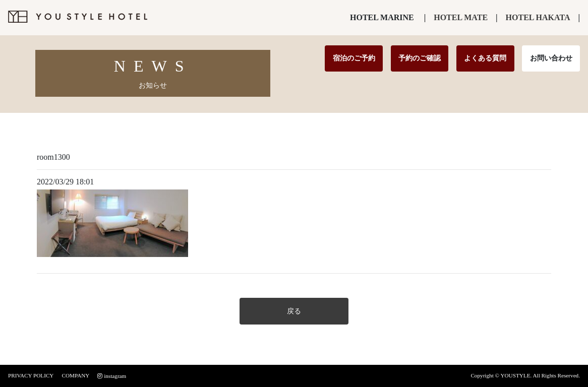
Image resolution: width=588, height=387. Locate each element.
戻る (294, 311)
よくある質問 (485, 58)
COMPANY (75, 375)
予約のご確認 (420, 58)
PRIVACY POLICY (31, 375)
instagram (112, 376)
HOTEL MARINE (382, 17)
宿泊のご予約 (354, 58)
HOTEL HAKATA (538, 17)
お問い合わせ (551, 58)
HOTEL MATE (461, 17)
